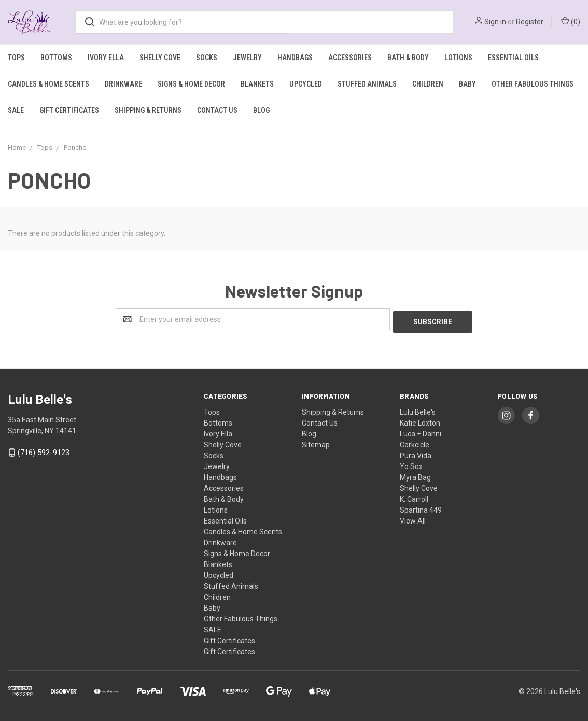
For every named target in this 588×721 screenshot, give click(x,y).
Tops (16, 58)
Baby (467, 84)
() (571, 21)
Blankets (257, 84)
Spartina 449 (421, 507)
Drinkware (123, 84)
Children (428, 84)
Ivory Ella (106, 58)
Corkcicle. (415, 442)
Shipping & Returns (148, 110)
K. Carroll (414, 497)
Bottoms (56, 58)
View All (413, 518)
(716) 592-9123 (44, 450)
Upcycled (306, 84)
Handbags (295, 58)
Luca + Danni (421, 431)
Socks (207, 58)
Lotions (458, 58)
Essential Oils (513, 58)
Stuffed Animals (367, 84)
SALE (16, 110)
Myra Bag (415, 475)
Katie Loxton (420, 420)
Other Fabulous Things (533, 84)
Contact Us (217, 110)
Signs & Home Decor (191, 84)
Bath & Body (408, 58)
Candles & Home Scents (48, 84)
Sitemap (316, 442)
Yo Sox (411, 464)
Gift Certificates (69, 110)
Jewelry (247, 58)
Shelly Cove (160, 58)
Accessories (350, 58)
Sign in (495, 22)
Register (530, 22)
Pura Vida (416, 453)
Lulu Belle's (418, 409)
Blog (261, 110)
